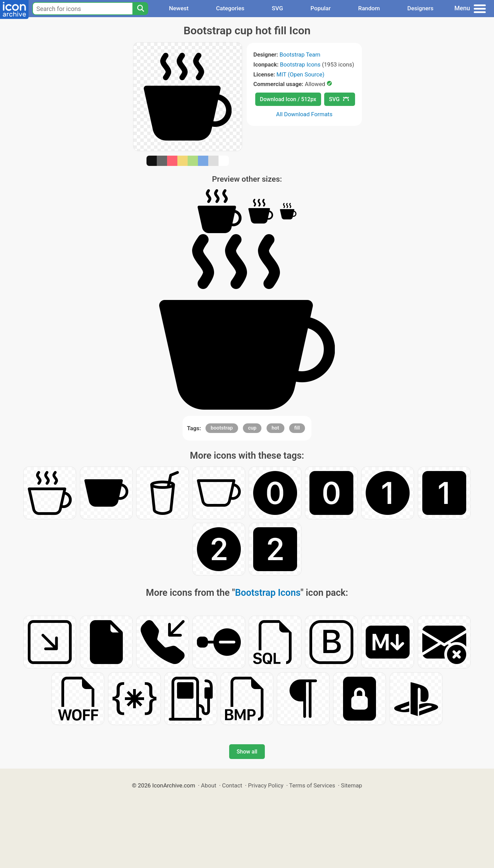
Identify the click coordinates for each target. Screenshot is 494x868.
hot (275, 428)
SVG (277, 8)
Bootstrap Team (300, 55)
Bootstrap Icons (300, 64)
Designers (420, 8)
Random (369, 8)
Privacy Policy (266, 785)
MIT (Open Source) (301, 74)
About (209, 785)
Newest (179, 8)
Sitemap (352, 785)
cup (252, 428)
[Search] (140, 9)
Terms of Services (312, 785)
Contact (232, 785)
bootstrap (222, 428)
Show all (247, 752)
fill (297, 428)
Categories (230, 8)
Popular (321, 8)
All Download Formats (304, 114)
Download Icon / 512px (288, 99)
